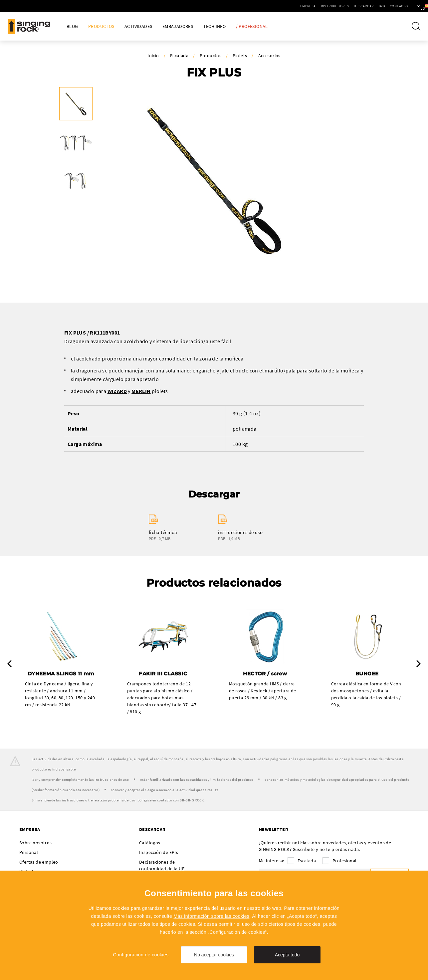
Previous (9, 664)
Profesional (344, 861)
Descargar (341, 6)
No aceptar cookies (214, 955)
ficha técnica (163, 532)
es (412, 6)
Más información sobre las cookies (211, 916)
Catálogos (150, 843)
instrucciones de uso (240, 532)
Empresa (285, 6)
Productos (101, 26)
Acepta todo (287, 955)
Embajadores (178, 26)
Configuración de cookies (141, 955)
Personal (29, 853)
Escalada (179, 56)
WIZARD (117, 391)
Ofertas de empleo (39, 863)
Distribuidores (312, 6)
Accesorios (269, 56)
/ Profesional (252, 26)
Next (419, 664)
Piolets (240, 56)
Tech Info (215, 26)
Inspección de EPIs (159, 853)
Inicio (153, 56)
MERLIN (141, 391)
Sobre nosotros (36, 843)
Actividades (138, 26)
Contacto (376, 6)
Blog (72, 26)
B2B (359, 6)
